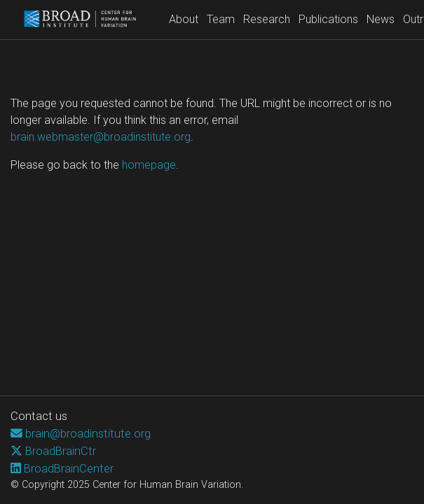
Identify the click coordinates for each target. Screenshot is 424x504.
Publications (328, 19)
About (184, 19)
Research (267, 19)
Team (221, 19)
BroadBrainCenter (69, 468)
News (381, 19)
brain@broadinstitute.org (88, 433)
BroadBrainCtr (61, 451)
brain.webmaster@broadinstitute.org (101, 137)
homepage (149, 165)
